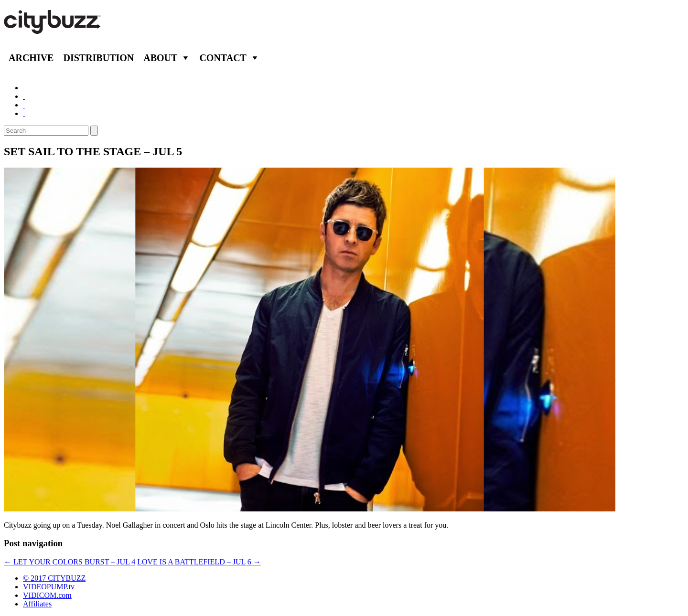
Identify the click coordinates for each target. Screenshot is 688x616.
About (160, 58)
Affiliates (37, 604)
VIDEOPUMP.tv (49, 587)
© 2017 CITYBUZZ (54, 578)
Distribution (98, 58)
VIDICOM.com (47, 595)
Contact (223, 58)
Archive (31, 58)
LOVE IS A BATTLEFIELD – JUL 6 (199, 562)
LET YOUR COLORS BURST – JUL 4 (70, 562)
